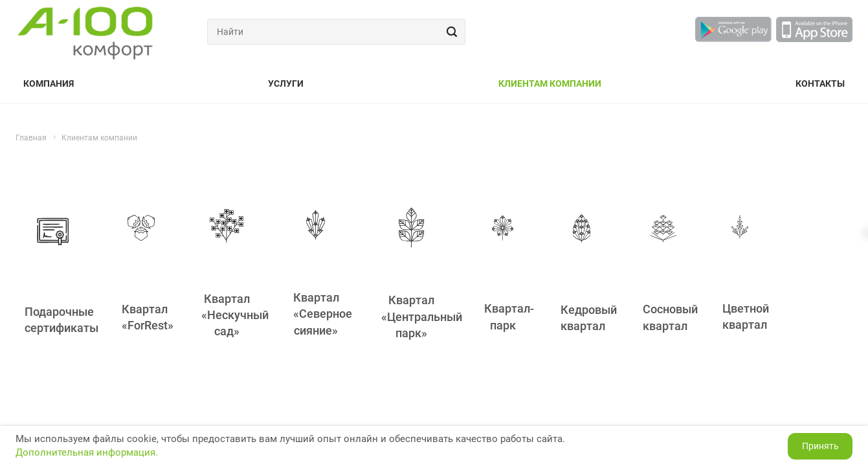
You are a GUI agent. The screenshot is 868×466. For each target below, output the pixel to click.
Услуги (286, 83)
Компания (49, 83)
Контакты (820, 83)
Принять (820, 446)
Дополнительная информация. (87, 452)
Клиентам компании (550, 83)
